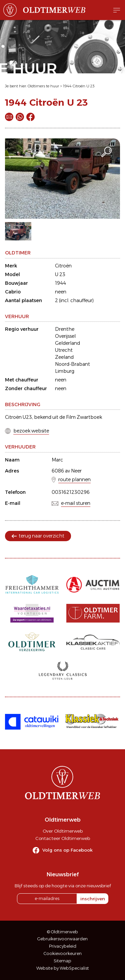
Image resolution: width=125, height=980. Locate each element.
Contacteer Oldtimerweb (63, 838)
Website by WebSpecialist (63, 968)
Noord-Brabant (72, 364)
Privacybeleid (63, 946)
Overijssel (65, 336)
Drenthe (65, 329)
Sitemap (62, 961)
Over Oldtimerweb (63, 831)
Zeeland (64, 357)
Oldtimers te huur (43, 86)
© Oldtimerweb (62, 932)
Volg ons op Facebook (67, 850)
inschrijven (93, 899)
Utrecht (64, 350)
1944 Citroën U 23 (79, 86)
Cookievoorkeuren (63, 953)
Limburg (65, 371)
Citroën (63, 266)
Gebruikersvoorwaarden (62, 939)
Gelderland (67, 343)
